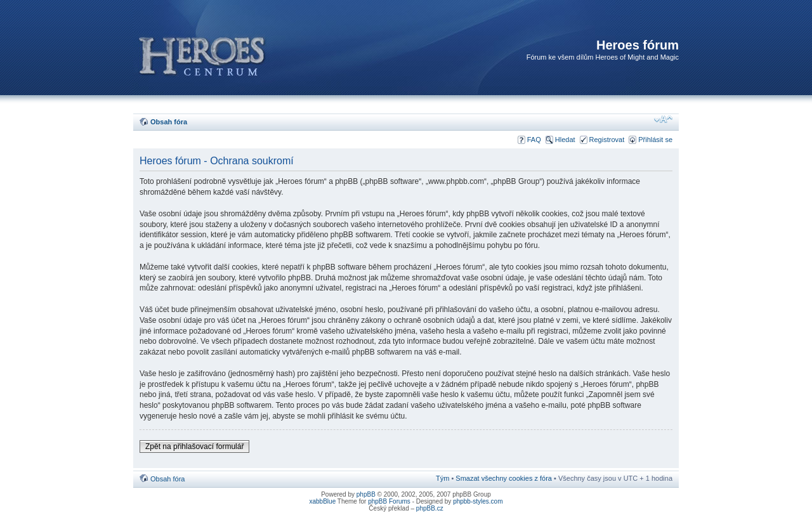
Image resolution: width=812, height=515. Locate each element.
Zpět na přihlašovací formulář (194, 447)
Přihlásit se (655, 140)
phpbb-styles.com (478, 501)
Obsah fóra (169, 122)
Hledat (565, 140)
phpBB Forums (389, 501)
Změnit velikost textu (663, 119)
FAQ (534, 140)
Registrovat (607, 140)
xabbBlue (323, 501)
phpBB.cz (430, 508)
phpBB (366, 494)
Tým (442, 478)
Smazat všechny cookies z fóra (504, 478)
